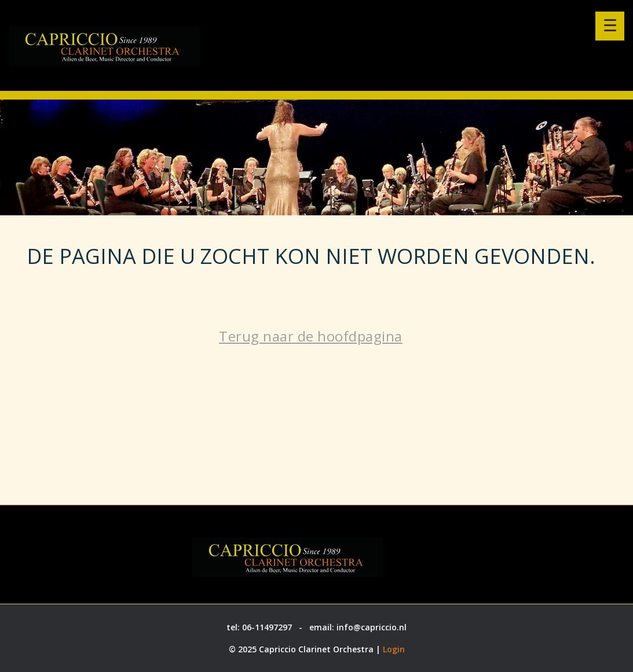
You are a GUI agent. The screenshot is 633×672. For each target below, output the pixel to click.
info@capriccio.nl (372, 627)
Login (394, 649)
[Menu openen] (610, 26)
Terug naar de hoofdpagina (311, 336)
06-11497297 (267, 627)
